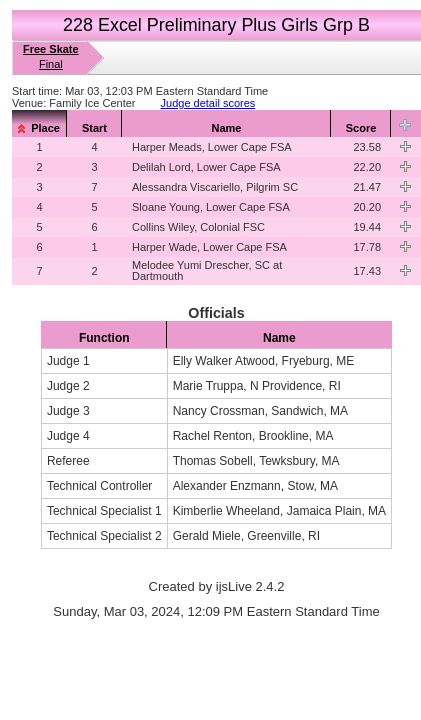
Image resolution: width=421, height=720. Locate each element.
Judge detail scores (208, 103)
